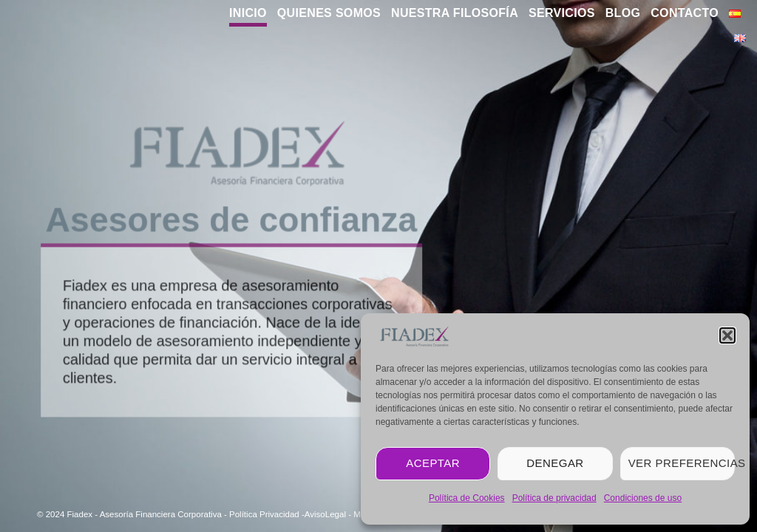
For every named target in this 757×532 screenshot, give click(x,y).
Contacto (685, 13)
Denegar (555, 463)
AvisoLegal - (329, 514)
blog (623, 13)
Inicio (248, 13)
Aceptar (433, 463)
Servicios (562, 13)
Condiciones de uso (643, 498)
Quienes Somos (329, 13)
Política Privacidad (264, 514)
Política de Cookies (467, 498)
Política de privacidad (554, 498)
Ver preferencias (682, 463)
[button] (727, 335)
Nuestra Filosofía (455, 13)
